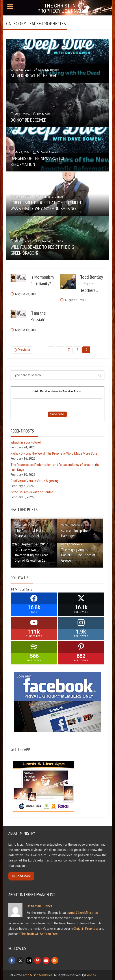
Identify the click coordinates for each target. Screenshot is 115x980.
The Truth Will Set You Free (39, 934)
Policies (91, 975)
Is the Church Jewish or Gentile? (33, 492)
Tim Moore (44, 114)
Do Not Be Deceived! (29, 120)
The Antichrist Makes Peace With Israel (30, 533)
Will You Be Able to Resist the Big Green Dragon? (42, 250)
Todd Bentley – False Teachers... (91, 284)
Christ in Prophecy (86, 928)
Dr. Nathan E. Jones (51, 197)
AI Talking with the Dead (34, 75)
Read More (21, 876)
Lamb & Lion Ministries (82, 912)
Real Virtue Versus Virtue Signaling (35, 481)
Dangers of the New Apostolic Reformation (39, 161)
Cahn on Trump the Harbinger (74, 533)
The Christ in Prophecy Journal (60, 8)
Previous (24, 350)
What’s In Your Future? (26, 442)
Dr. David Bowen (49, 70)
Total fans (25, 589)
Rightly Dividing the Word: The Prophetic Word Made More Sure (54, 453)
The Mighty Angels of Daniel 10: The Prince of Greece (78, 555)
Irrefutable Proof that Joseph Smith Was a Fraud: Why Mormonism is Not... (46, 205)
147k (14, 589)
